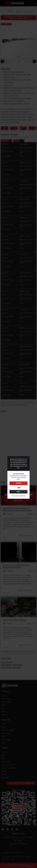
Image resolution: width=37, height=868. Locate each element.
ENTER (19, 483)
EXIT (19, 492)
